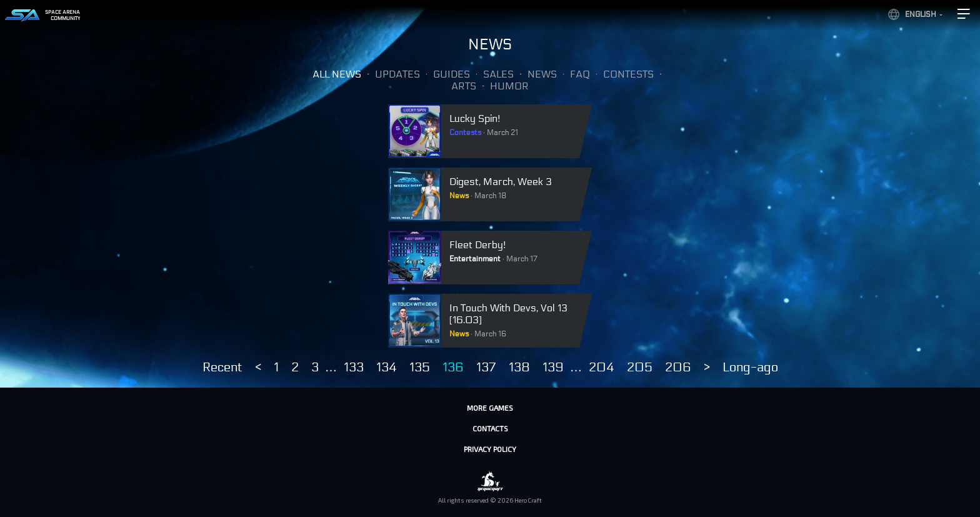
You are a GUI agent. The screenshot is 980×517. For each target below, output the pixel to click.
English (921, 14)
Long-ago (750, 368)
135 (420, 368)
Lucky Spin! (475, 118)
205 (640, 368)
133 (354, 368)
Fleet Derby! (478, 245)
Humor (509, 86)
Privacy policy (490, 449)
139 (553, 368)
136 (453, 368)
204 (602, 368)
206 (678, 368)
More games (490, 408)
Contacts (490, 428)
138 (519, 368)
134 (387, 368)
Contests (628, 74)
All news (337, 74)
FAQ (580, 74)
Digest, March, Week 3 (501, 182)
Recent (222, 368)
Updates (397, 74)
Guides (452, 74)
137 (486, 368)
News (542, 74)
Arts (464, 86)
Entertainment (475, 259)
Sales (498, 74)
